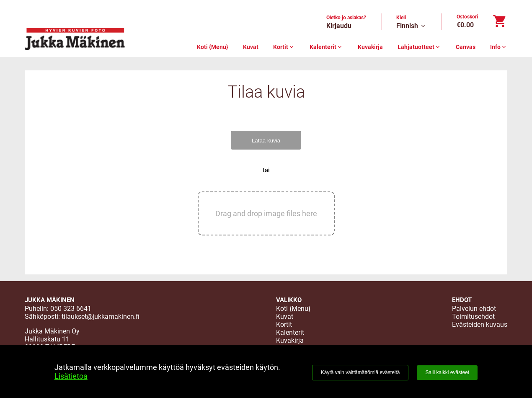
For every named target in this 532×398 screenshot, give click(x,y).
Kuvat (251, 47)
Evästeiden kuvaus (480, 324)
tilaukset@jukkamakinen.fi (101, 317)
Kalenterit (326, 47)
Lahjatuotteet (419, 47)
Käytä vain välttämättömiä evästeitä (360, 372)
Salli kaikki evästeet (447, 372)
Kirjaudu (339, 26)
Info (499, 47)
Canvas (466, 47)
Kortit (284, 47)
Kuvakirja (370, 47)
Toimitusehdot (473, 317)
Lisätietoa (71, 376)
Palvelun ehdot (474, 309)
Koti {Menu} (213, 47)
